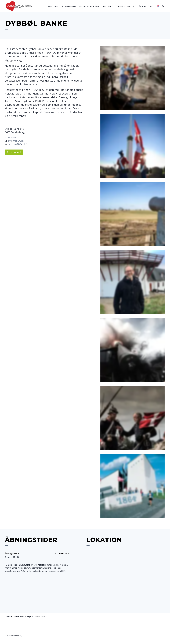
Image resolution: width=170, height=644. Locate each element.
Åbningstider (146, 6)
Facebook (14, 152)
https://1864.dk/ (17, 144)
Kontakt (132, 6)
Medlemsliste (69, 6)
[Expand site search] (163, 6)
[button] (133, 78)
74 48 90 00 (14, 137)
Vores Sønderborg (89, 6)
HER (63, 571)
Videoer (121, 6)
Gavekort (108, 6)
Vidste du (53, 6)
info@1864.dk (16, 141)
